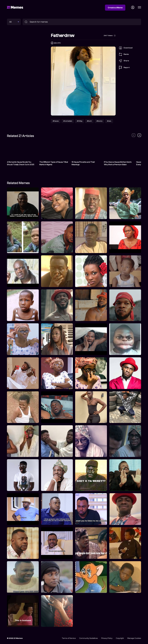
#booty (99, 121)
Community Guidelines (89, 638)
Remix (124, 54)
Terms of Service (69, 638)
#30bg (79, 121)
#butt (89, 121)
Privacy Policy (107, 638)
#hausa (56, 121)
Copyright (120, 638)
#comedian (68, 121)
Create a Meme (115, 8)
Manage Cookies (134, 638)
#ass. (109, 121)
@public (57, 43)
